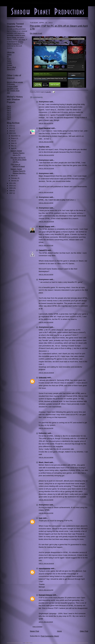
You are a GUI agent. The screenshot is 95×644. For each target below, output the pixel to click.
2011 (11, 183)
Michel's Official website (15, 82)
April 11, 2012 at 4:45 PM (46, 203)
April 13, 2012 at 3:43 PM (46, 274)
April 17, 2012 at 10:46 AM (46, 563)
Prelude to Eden (12, 86)
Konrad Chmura (45, 595)
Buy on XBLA (11, 67)
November (15, 136)
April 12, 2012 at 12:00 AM (46, 221)
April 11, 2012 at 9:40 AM (46, 192)
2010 (11, 186)
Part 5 (9, 115)
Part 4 (9, 113)
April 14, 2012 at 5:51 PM (46, 428)
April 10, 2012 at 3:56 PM (46, 142)
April (13, 148)
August (14, 138)
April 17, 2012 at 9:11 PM (46, 590)
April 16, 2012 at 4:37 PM (46, 513)
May (13, 146)
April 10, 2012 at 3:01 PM (46, 123)
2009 (11, 188)
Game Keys (11, 69)
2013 (11, 131)
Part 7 (9, 119)
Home (59, 631)
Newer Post (34, 631)
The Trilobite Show (13, 91)
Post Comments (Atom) (50, 636)
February (14, 178)
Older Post (84, 631)
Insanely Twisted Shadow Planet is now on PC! (18, 153)
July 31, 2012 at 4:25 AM (46, 622)
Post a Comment (37, 627)
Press (9, 59)
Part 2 (9, 108)
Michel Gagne (44, 226)
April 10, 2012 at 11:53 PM (46, 155)
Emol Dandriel (45, 128)
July (13, 141)
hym (41, 518)
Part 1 (9, 106)
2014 (11, 128)
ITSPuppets (11, 84)
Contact (10, 65)
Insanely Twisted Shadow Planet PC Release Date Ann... (18, 171)
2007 (11, 193)
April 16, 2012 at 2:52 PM (46, 500)
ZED (8, 93)
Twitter (9, 61)
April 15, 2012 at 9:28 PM (46, 457)
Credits (9, 63)
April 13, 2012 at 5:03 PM (46, 322)
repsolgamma (44, 568)
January (14, 181)
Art (8, 56)
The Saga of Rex (13, 89)
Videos (9, 54)
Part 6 (9, 117)
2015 (11, 126)
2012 (11, 133)
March (13, 176)
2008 (11, 191)
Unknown (43, 377)
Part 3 (9, 110)
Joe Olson (22, 40)
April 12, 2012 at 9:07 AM (46, 245)
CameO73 (43, 250)
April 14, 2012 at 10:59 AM (46, 373)
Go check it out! (36, 33)
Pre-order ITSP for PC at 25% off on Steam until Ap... (19, 160)
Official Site (11, 52)
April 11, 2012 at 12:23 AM (46, 168)
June (13, 143)
